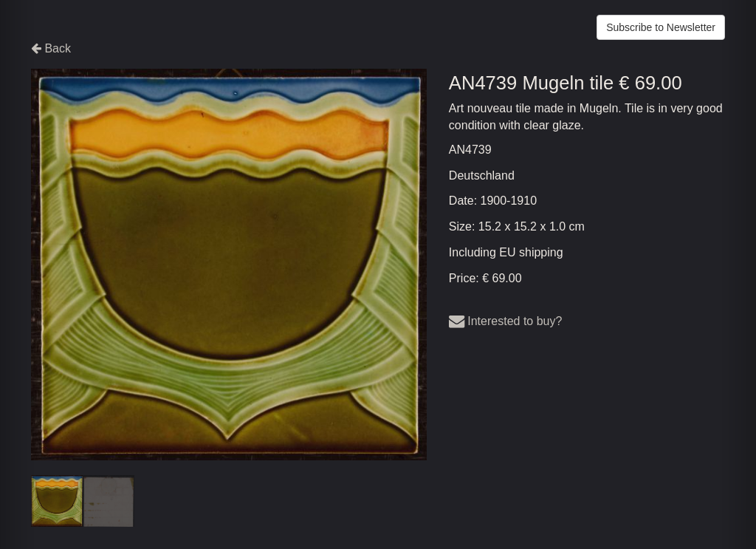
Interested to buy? (506, 321)
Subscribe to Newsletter (661, 27)
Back (51, 48)
